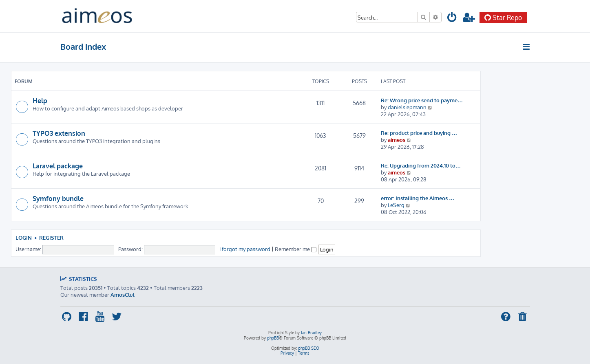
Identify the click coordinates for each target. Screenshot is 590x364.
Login (24, 238)
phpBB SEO (309, 348)
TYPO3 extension (59, 133)
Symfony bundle (58, 199)
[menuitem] (453, 19)
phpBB (273, 338)
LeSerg (396, 205)
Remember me (296, 249)
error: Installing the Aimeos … (418, 198)
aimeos (397, 140)
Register (51, 238)
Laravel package (58, 166)
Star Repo (503, 18)
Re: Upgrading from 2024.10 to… (421, 165)
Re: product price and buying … (419, 133)
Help (40, 101)
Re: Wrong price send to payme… (422, 100)
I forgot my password (245, 249)
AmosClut (123, 295)
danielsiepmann (407, 107)
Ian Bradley (311, 333)
